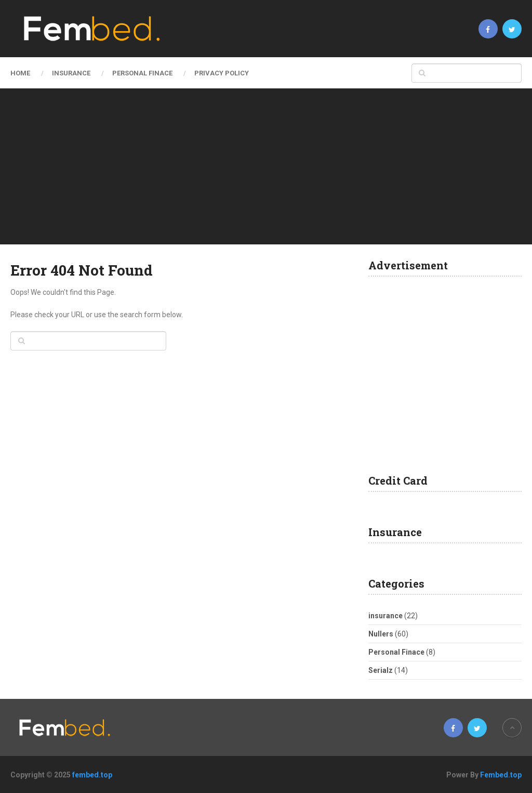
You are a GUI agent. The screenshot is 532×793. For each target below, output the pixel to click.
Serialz (381, 670)
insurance (71, 73)
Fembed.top (501, 775)
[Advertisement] (266, 166)
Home (20, 73)
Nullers (381, 634)
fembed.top (92, 775)
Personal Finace (142, 73)
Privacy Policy (222, 73)
